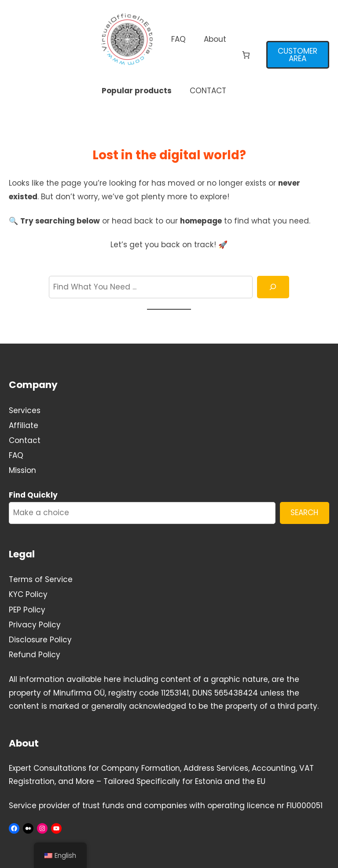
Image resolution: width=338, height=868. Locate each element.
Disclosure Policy (40, 640)
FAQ (16, 455)
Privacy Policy (35, 625)
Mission (22, 470)
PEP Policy (27, 610)
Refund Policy (35, 655)
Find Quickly (33, 495)
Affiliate (24, 425)
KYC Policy (28, 594)
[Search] (273, 287)
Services (25, 410)
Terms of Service (41, 579)
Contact (25, 440)
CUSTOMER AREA (298, 55)
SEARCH (304, 513)
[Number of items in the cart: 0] (246, 55)
